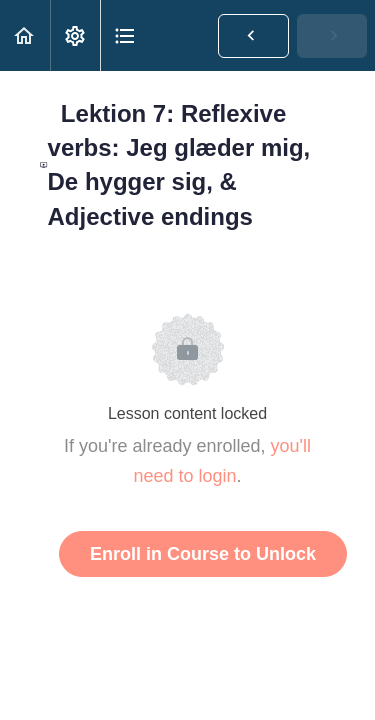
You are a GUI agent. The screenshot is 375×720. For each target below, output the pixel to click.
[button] (25, 35)
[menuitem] (75, 35)
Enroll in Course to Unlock (203, 554)
